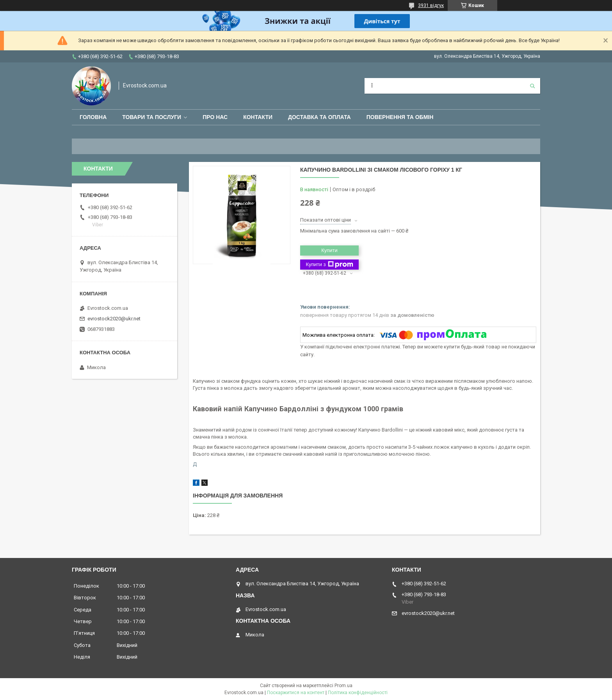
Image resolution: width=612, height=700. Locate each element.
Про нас (215, 117)
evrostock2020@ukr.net (114, 319)
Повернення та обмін (400, 117)
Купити (329, 250)
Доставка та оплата (319, 117)
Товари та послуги (152, 117)
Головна (93, 117)
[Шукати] (532, 86)
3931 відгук (431, 5)
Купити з (329, 265)
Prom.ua (343, 686)
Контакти (258, 117)
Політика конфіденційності (358, 693)
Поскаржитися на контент (296, 693)
